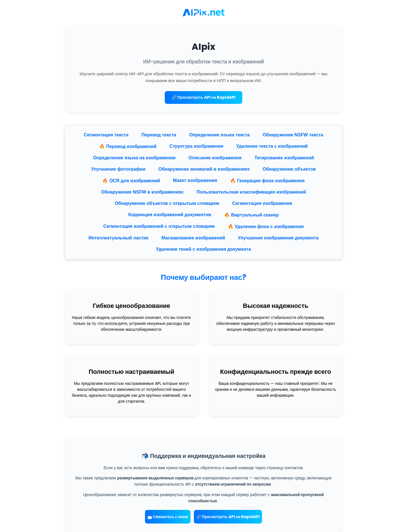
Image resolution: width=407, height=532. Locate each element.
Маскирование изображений (193, 238)
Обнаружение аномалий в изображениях (204, 169)
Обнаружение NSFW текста (293, 135)
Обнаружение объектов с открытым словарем (167, 203)
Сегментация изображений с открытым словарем (159, 226)
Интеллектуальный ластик (118, 238)
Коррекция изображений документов (170, 215)
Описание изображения (215, 158)
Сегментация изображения (262, 203)
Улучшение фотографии (118, 169)
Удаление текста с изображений (272, 146)
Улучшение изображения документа (278, 238)
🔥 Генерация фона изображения (267, 181)
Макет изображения (195, 180)
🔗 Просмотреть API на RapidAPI (203, 97)
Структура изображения (196, 146)
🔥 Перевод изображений (128, 146)
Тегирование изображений (284, 158)
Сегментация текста (106, 135)
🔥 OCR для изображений (131, 181)
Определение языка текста (219, 135)
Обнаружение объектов (289, 169)
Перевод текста (159, 135)
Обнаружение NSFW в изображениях (142, 192)
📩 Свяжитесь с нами (168, 517)
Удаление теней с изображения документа (203, 249)
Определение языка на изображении (134, 158)
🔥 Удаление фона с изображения (266, 227)
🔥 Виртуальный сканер (251, 215)
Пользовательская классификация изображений (251, 192)
